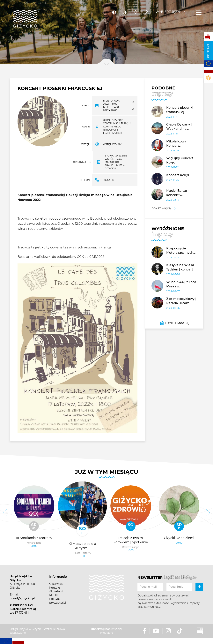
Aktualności (57, 591)
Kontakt (208, 51)
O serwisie (56, 584)
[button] (5, 513)
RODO (54, 595)
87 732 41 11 (22, 613)
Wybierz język (168, 10)
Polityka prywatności (58, 601)
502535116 (109, 180)
